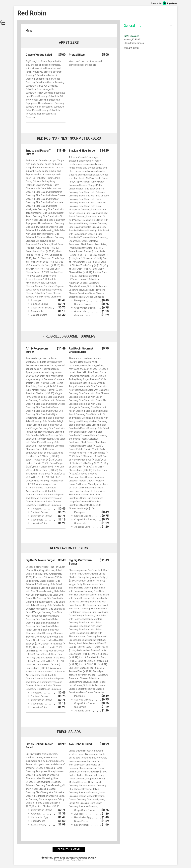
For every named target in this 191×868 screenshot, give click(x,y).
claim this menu (69, 849)
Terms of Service (62, 860)
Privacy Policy (77, 860)
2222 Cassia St (131, 36)
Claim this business (134, 43)
